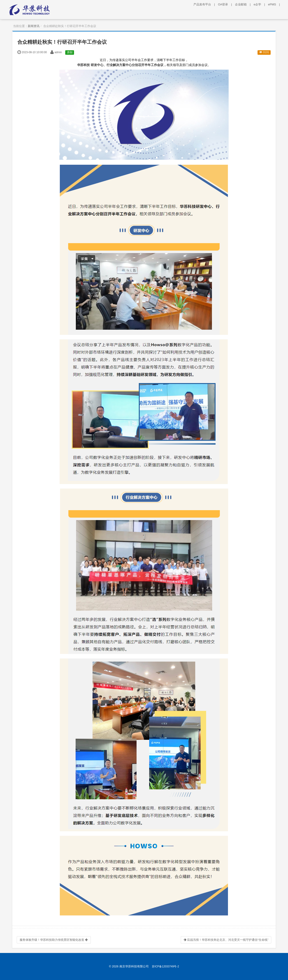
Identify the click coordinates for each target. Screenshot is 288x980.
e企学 (260, 4)
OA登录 (226, 4)
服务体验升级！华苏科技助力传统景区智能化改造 (54, 940)
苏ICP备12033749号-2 (165, 966)
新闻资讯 (34, 26)
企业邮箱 (244, 4)
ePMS (275, 4)
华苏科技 (84, 65)
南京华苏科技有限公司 (134, 966)
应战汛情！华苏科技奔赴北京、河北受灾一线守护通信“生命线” (226, 940)
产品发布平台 (205, 4)
